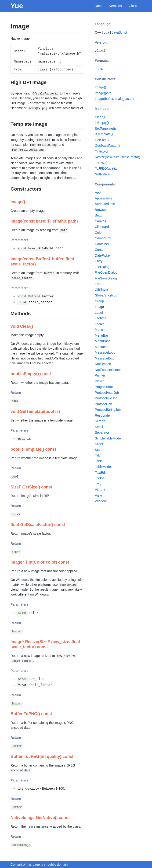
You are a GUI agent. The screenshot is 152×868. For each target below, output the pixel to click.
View (98, 495)
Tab (97, 455)
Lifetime (100, 318)
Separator (102, 432)
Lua (106, 32)
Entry (99, 261)
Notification (103, 364)
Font (98, 284)
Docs (98, 6)
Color (22, 613)
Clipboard (102, 227)
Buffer (17, 746)
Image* (17, 632)
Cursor (100, 250)
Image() (100, 87)
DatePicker (103, 255)
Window (101, 501)
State (99, 450)
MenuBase (103, 341)
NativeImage (21, 845)
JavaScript (119, 32)
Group (99, 301)
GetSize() (102, 140)
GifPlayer (101, 290)
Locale (100, 324)
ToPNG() (101, 163)
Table (99, 461)
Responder (103, 415)
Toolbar (100, 478)
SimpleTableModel (108, 438)
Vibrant (100, 490)
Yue (17, 6)
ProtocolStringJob (108, 410)
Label (99, 313)
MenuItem (102, 347)
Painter (100, 375)
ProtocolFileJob (106, 398)
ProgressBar (104, 387)
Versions (116, 6)
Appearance (104, 198)
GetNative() (103, 174)
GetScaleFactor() (107, 146)
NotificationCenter (108, 370)
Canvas (100, 221)
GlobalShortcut (106, 295)
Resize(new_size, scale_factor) (117, 157)
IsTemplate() (104, 134)
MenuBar (101, 335)
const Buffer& (29, 297)
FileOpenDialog (106, 272)
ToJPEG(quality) (107, 168)
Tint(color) (102, 151)
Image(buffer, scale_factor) (114, 99)
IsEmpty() (102, 123)
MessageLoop (105, 352)
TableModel (103, 467)
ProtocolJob (103, 404)
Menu (99, 330)
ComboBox (103, 238)
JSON (99, 69)
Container (102, 244)
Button (99, 215)
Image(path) (103, 93)
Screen (100, 421)
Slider (99, 444)
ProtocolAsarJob (107, 393)
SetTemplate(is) (106, 129)
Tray (98, 484)
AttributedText (105, 204)
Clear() (100, 117)
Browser (101, 210)
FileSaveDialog (106, 278)
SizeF (16, 515)
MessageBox (104, 358)
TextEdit (101, 473)
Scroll (99, 427)
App (98, 192)
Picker (99, 381)
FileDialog (102, 267)
